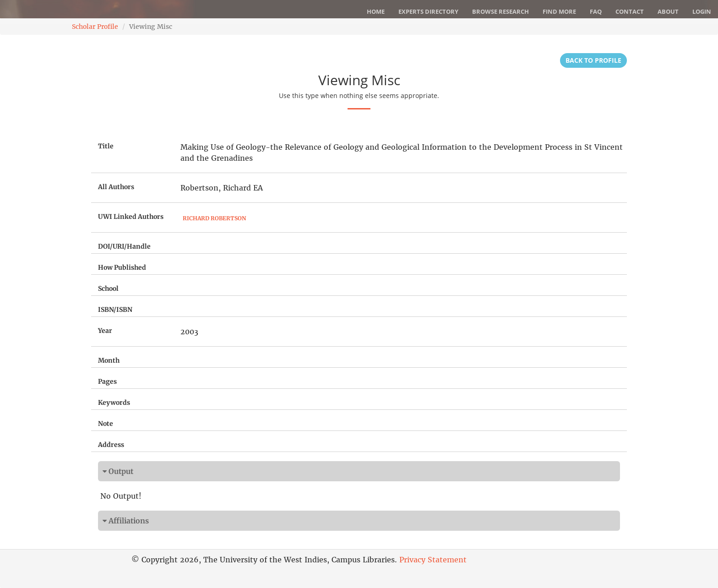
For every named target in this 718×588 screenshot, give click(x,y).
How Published (122, 267)
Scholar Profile (95, 27)
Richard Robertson (214, 218)
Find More (559, 11)
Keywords (114, 403)
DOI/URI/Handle (124, 246)
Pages (107, 381)
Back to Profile (593, 60)
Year (105, 331)
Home (376, 11)
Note (106, 424)
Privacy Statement (433, 560)
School (108, 289)
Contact (630, 11)
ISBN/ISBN (115, 310)
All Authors (116, 187)
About (668, 11)
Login (702, 11)
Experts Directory (428, 11)
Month (109, 360)
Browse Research (500, 11)
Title (106, 146)
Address (111, 445)
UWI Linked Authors (131, 217)
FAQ (596, 11)
